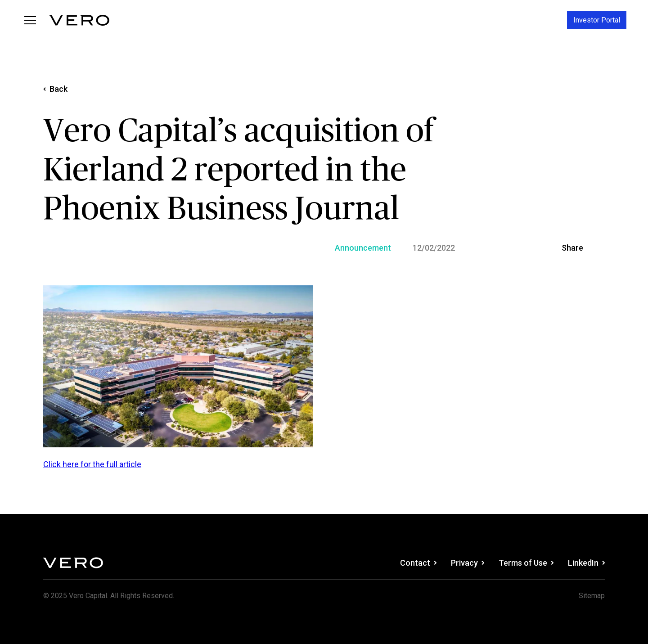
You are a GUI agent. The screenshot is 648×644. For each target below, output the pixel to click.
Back (55, 89)
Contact (418, 563)
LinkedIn (586, 563)
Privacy (468, 563)
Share (572, 248)
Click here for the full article (92, 464)
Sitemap (592, 596)
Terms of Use (526, 563)
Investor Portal (597, 20)
